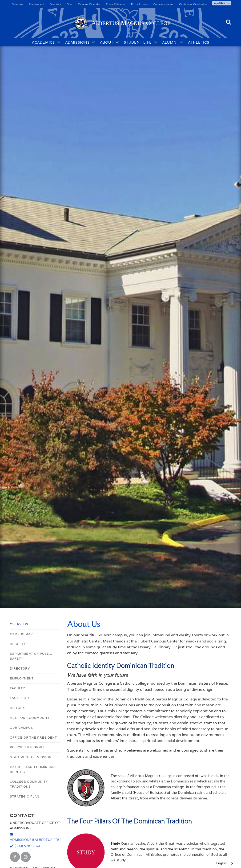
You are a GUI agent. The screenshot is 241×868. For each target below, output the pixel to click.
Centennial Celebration (193, 4)
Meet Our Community (30, 718)
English (221, 863)
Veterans (18, 4)
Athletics (199, 42)
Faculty (18, 688)
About (107, 42)
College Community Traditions (29, 784)
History (17, 708)
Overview (19, 624)
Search (229, 22)
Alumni (170, 42)
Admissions (77, 42)
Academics (43, 42)
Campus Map (21, 634)
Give (69, 4)
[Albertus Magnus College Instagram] (26, 857)
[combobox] (225, 863)
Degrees (18, 644)
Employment (37, 4)
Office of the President (33, 738)
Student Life (138, 42)
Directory (56, 4)
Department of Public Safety (31, 656)
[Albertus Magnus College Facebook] (15, 857)
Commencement (164, 4)
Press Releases (116, 4)
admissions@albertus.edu (35, 840)
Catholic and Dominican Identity (33, 769)
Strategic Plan (25, 796)
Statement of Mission (31, 757)
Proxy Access (139, 4)
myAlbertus (222, 3)
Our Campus (21, 728)
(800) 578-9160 (27, 846)
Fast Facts (20, 698)
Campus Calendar (89, 4)
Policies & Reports (28, 747)
